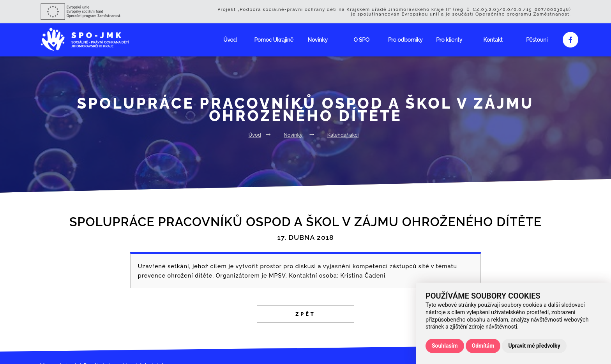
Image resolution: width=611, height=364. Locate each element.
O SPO (362, 40)
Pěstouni (537, 40)
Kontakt (493, 40)
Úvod (230, 40)
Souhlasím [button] (445, 346)
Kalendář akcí (343, 135)
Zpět (305, 314)
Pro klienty (449, 40)
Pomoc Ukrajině (274, 40)
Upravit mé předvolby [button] (534, 346)
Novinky (318, 40)
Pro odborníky (405, 40)
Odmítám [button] (483, 346)
